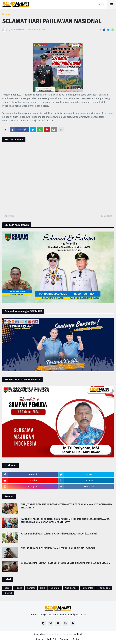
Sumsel (8, 593)
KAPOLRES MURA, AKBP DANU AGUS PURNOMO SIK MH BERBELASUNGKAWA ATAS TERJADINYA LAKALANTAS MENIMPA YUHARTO (65, 521)
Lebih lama (107, 216)
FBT (80, 634)
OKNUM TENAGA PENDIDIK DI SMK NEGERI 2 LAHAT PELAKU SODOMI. (58, 548)
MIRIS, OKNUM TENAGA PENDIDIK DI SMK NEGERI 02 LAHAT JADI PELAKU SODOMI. (65, 563)
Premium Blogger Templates (60, 634)
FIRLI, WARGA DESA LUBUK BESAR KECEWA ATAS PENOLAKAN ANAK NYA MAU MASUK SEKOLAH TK (66, 506)
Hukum (18, 588)
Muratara (55, 588)
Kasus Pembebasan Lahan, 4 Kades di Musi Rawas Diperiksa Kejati (59, 534)
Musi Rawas (71, 588)
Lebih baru (9, 216)
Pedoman (64, 639)
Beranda (6, 14)
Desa (7, 588)
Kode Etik (52, 639)
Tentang (77, 639)
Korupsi (31, 588)
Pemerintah (88, 588)
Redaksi (39, 639)
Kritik (43, 588)
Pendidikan (104, 588)
